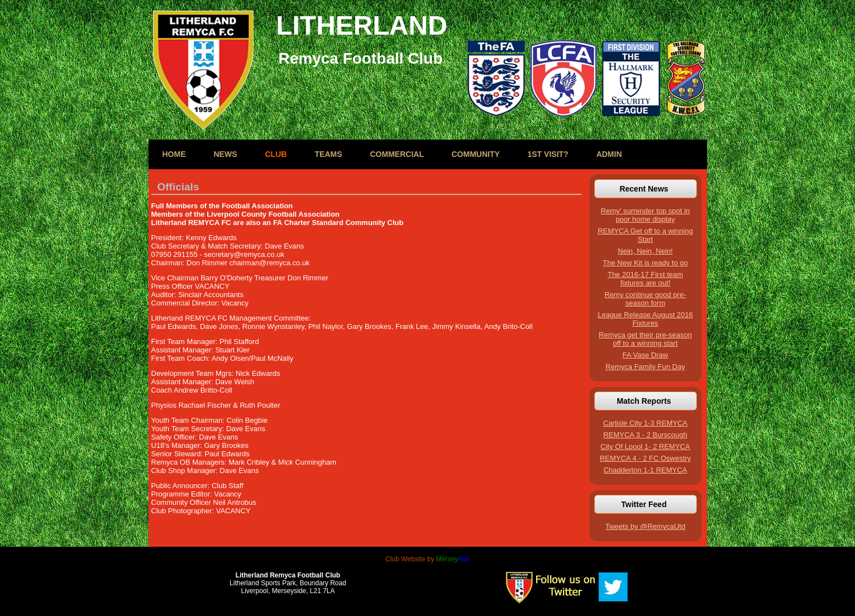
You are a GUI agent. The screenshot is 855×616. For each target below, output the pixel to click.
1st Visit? (548, 154)
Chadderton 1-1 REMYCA (646, 470)
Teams (329, 154)
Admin (609, 154)
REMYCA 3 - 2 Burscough (645, 435)
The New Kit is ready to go (645, 263)
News (226, 154)
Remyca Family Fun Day (645, 367)
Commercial (397, 154)
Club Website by (427, 559)
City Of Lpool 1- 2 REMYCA (645, 447)
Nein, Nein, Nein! (645, 251)
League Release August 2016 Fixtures (645, 319)
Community (476, 154)
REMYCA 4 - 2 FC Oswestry (645, 458)
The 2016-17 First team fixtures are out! (645, 279)
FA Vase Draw (645, 355)
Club (276, 154)
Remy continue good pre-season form (646, 299)
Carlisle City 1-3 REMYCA (645, 423)
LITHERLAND (362, 25)
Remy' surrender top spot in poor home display (645, 215)
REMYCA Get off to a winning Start (645, 235)
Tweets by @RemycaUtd (645, 526)
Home (174, 154)
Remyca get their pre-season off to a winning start (645, 339)
